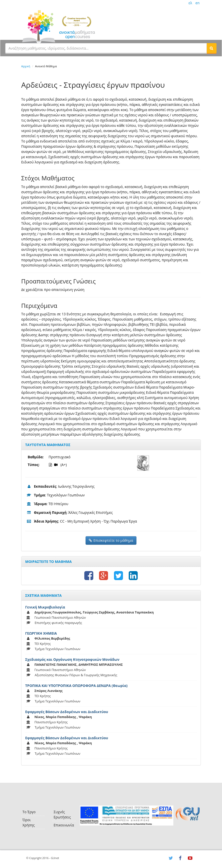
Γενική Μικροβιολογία (45, 607)
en (198, 3)
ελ (190, 3)
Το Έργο (29, 812)
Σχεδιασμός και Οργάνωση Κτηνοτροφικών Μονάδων (72, 659)
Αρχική (26, 66)
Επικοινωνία (64, 825)
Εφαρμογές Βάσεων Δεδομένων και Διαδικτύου (67, 712)
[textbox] (106, 48)
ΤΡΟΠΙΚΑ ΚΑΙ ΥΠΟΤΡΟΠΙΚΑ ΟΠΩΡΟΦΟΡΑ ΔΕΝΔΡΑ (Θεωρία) (76, 686)
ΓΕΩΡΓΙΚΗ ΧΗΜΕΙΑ (41, 633)
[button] (212, 48)
